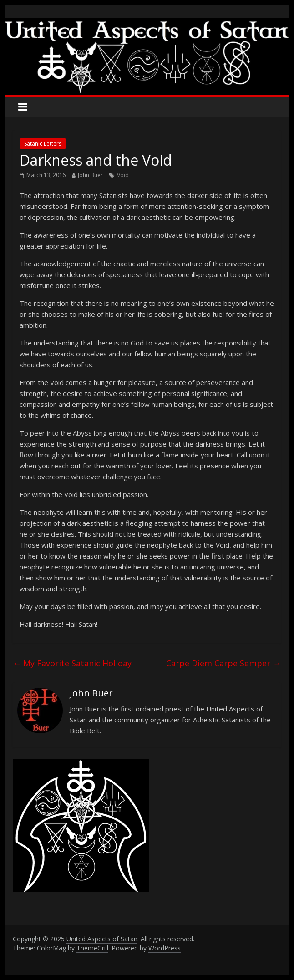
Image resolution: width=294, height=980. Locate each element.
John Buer (90, 175)
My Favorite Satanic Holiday (72, 663)
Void (123, 175)
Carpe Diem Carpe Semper (223, 663)
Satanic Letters (43, 144)
